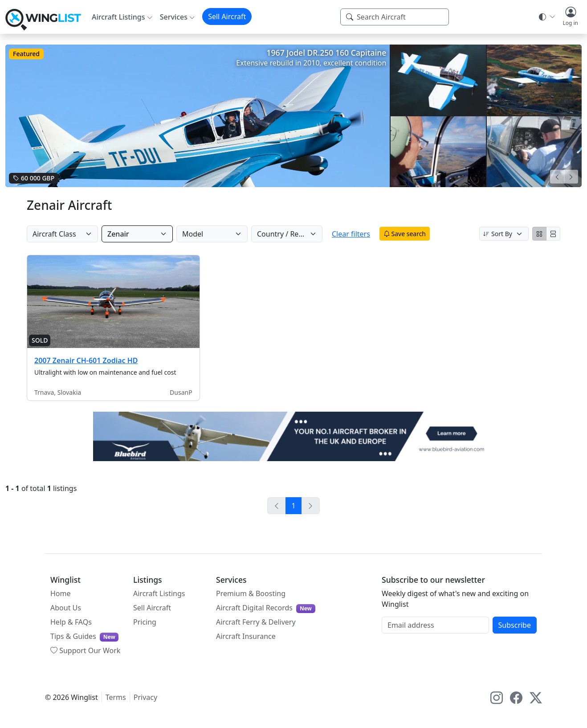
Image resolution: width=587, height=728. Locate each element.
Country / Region (285, 234)
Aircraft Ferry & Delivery (256, 622)
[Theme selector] (546, 17)
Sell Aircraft (227, 16)
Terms (116, 697)
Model (193, 234)
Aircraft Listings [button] (118, 17)
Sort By (498, 234)
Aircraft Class (54, 234)
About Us (66, 608)
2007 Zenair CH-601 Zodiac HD (86, 360)
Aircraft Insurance (246, 636)
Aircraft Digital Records (266, 608)
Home (61, 593)
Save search (412, 234)
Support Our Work (85, 650)
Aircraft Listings (159, 593)
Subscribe (515, 625)
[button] (570, 17)
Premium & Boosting (251, 593)
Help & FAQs (71, 622)
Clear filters (359, 234)
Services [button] (174, 17)
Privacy (145, 697)
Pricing (145, 622)
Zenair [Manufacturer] (118, 234)
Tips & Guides (84, 636)
